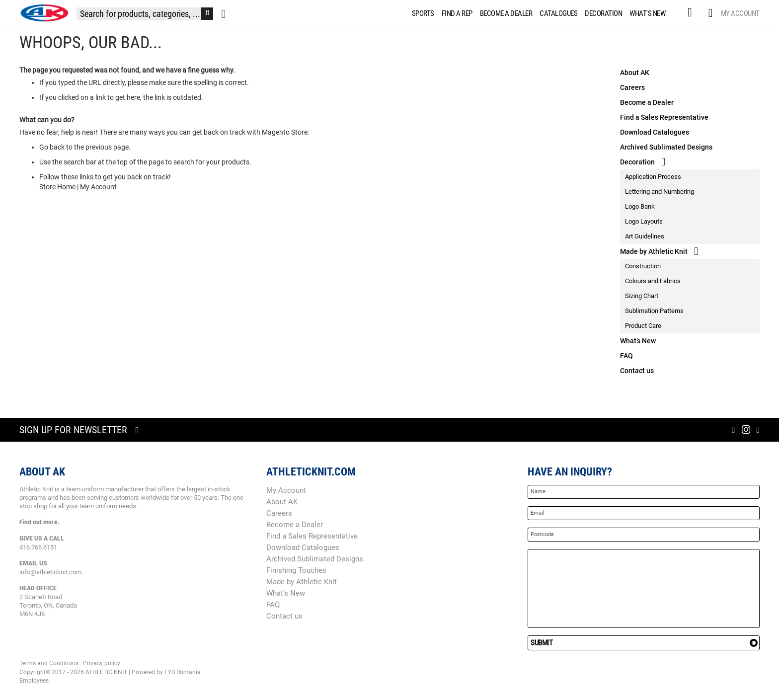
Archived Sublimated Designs (666, 147)
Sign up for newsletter (73, 430)
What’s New (638, 341)
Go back (52, 147)
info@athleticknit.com (50, 572)
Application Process (653, 177)
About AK (635, 73)
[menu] (541, 13)
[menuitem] (421, 13)
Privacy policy (102, 663)
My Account (740, 13)
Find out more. (39, 522)
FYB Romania (183, 672)
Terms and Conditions (49, 663)
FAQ (626, 356)
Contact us (637, 371)
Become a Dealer (647, 102)
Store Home (57, 187)
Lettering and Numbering (660, 192)
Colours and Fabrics (653, 281)
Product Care (643, 326)
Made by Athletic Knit (654, 251)
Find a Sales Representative (664, 117)
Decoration (637, 162)
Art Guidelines (645, 236)
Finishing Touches (296, 570)
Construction (643, 266)
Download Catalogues (655, 132)
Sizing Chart (642, 296)
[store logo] (44, 13)
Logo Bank (640, 206)
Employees (34, 681)
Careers (632, 87)
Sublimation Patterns (654, 311)
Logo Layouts (644, 221)
